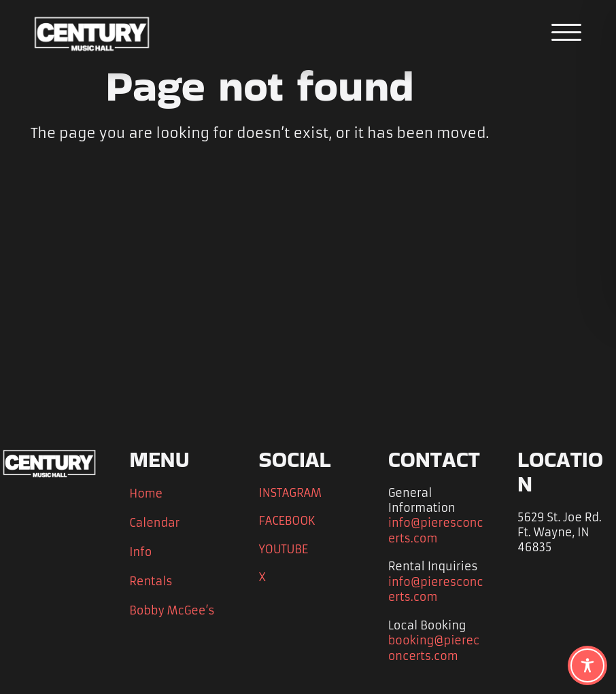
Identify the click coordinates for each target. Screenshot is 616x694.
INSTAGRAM (291, 492)
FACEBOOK (289, 520)
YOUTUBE (285, 549)
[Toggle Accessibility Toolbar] (587, 665)
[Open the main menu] (567, 32)
